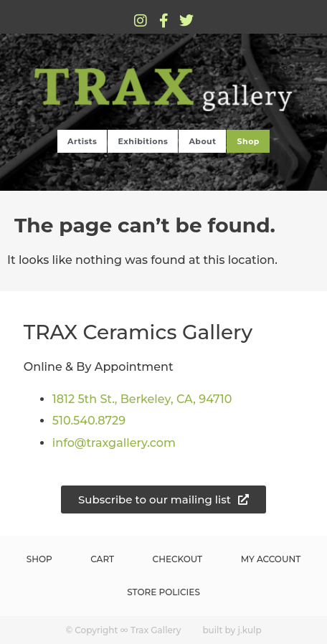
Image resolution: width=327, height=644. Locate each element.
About (202, 141)
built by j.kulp (232, 630)
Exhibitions (143, 141)
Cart (102, 559)
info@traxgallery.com (114, 443)
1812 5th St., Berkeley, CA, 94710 (142, 399)
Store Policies (163, 592)
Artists (82, 141)
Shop (248, 141)
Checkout (178, 559)
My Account (271, 559)
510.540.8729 (89, 421)
